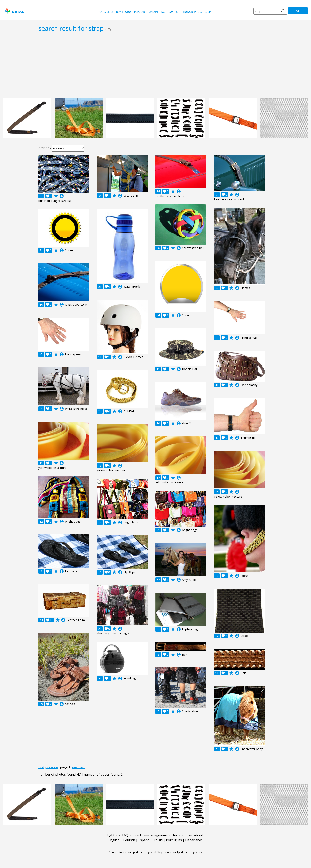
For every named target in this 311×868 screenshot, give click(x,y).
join (298, 11)
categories (106, 12)
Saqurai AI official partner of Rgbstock (180, 852)
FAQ (163, 12)
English (114, 840)
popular (140, 12)
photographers (192, 12)
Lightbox (113, 835)
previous (52, 767)
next (75, 767)
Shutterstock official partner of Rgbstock (133, 852)
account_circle (62, 196)
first (41, 767)
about (198, 835)
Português (174, 840)
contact (174, 12)
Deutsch (129, 840)
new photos (124, 12)
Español (144, 840)
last (82, 767)
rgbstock (14, 11)
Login (208, 12)
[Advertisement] (155, 65)
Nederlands (194, 840)
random (153, 12)
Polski (158, 840)
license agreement (157, 835)
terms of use (182, 835)
